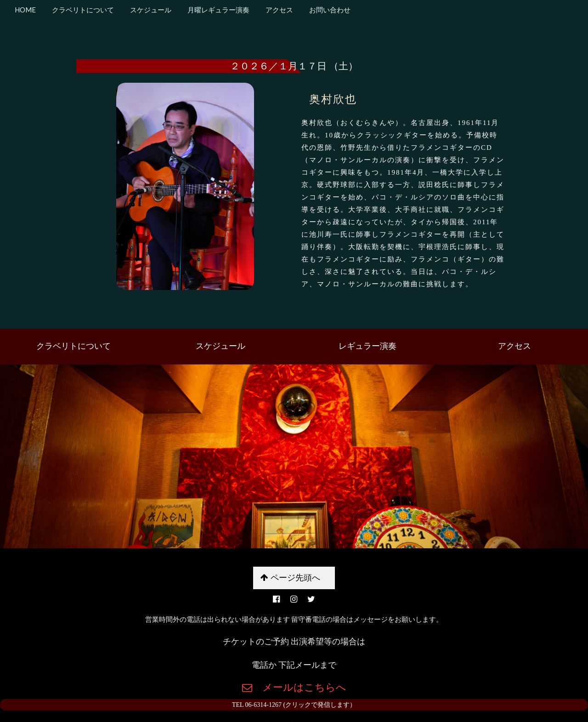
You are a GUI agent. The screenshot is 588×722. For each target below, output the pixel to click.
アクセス (279, 10)
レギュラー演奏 (367, 346)
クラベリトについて (82, 10)
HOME (25, 10)
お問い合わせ (329, 10)
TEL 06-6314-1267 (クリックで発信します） (294, 705)
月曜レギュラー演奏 (218, 10)
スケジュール (150, 10)
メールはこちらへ (299, 687)
